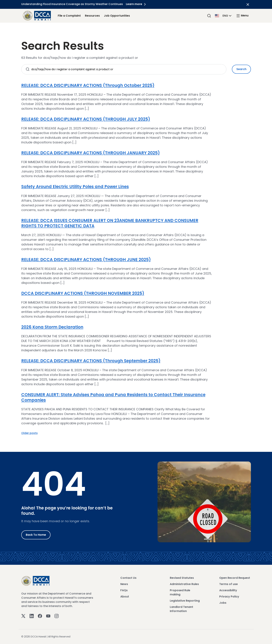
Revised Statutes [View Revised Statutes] (182, 578)
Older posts (29, 433)
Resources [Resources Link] (92, 16)
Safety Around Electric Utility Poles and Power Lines (75, 187)
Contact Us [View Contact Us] (128, 578)
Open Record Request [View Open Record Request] (235, 578)
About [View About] (125, 597)
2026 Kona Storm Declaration (52, 327)
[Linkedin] (32, 616)
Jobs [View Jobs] (223, 603)
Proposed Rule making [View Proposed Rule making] (180, 592)
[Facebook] (40, 616)
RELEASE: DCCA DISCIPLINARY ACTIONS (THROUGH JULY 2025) (86, 119)
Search (241, 69)
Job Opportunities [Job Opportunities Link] (117, 16)
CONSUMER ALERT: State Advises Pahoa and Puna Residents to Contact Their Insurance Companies (113, 397)
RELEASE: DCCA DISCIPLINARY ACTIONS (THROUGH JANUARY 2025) (91, 153)
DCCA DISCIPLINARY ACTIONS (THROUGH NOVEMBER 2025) (83, 293)
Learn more (137, 4)
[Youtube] (48, 616)
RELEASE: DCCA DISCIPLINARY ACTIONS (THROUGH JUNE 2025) (86, 260)
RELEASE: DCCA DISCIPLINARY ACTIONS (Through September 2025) (91, 361)
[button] (224, 15)
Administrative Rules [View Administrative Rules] (184, 584)
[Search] (209, 16)
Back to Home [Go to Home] (36, 535)
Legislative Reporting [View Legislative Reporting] (185, 601)
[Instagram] (57, 616)
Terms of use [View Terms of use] (229, 584)
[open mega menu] (242, 16)
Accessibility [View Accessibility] (228, 590)
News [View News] (124, 584)
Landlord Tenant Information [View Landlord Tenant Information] (181, 609)
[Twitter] (23, 616)
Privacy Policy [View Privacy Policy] (229, 597)
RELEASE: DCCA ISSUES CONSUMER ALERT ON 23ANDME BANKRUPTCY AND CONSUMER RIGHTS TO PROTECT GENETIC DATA (110, 223)
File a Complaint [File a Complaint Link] (69, 16)
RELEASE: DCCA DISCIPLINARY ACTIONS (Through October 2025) (88, 85)
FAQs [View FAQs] (124, 590)
